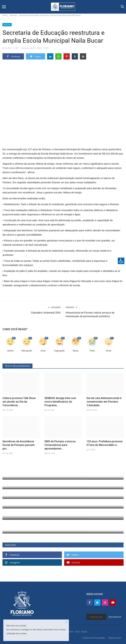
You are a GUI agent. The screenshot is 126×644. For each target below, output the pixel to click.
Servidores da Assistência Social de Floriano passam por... (19, 445)
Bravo (76, 351)
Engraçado (59, 351)
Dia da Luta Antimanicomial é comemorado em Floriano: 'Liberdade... (104, 402)
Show (109, 351)
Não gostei (27, 351)
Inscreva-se (115, 617)
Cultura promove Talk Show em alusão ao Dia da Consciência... (19, 402)
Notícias (13, 15)
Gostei (10, 351)
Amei (43, 351)
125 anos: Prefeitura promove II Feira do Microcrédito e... (105, 443)
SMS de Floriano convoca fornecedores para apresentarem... (60, 445)
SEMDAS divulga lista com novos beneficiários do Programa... (60, 402)
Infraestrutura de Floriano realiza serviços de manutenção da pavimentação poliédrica (90, 314)
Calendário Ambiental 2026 (46, 313)
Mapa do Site (115, 638)
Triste (92, 351)
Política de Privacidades (94, 638)
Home (5, 15)
